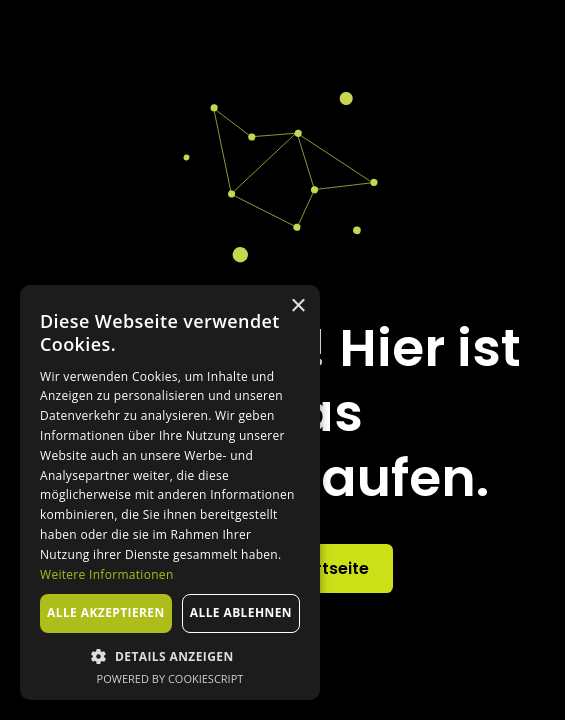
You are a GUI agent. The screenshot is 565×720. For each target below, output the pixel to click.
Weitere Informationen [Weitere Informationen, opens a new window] (107, 574)
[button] (170, 656)
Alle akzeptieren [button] (106, 612)
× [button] (297, 306)
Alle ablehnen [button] (241, 612)
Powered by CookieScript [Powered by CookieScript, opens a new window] (170, 678)
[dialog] (170, 492)
